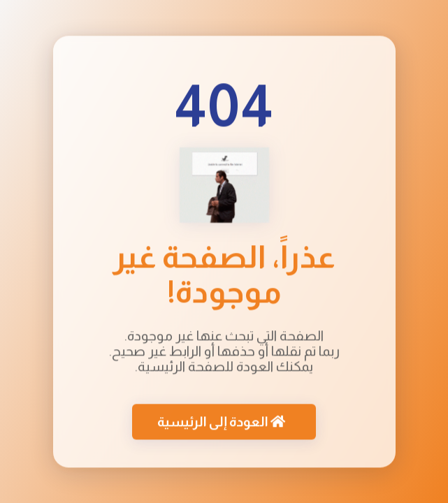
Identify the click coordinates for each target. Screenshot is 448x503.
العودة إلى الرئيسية (221, 422)
